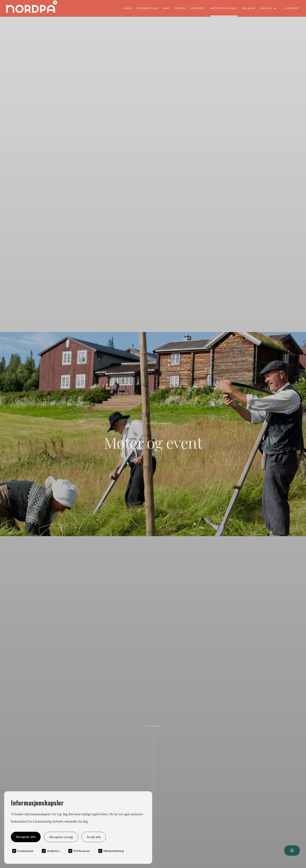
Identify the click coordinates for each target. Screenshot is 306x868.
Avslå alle (94, 837)
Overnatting (148, 8)
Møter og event (224, 8)
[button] (270, 8)
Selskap (249, 8)
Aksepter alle (26, 837)
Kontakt (292, 8)
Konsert (198, 8)
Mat (167, 8)
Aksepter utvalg (61, 837)
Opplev (181, 8)
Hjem (128, 8)
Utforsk (153, 726)
